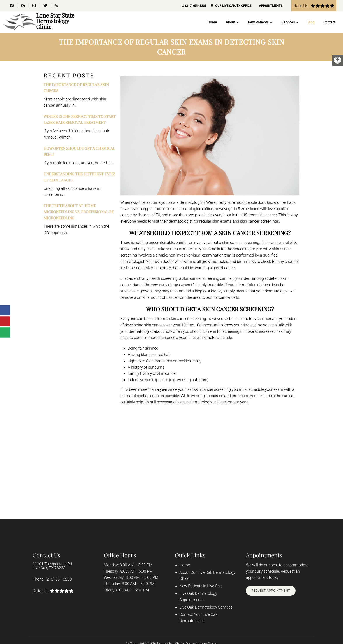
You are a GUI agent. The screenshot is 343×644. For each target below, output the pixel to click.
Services (288, 22)
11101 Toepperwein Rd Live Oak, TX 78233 (52, 566)
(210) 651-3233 (196, 6)
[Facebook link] (12, 6)
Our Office (233, 6)
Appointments (271, 6)
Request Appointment (271, 591)
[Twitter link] (46, 6)
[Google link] (24, 6)
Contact (329, 22)
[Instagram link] (35, 6)
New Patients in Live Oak (201, 586)
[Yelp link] (56, 6)
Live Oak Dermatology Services (206, 607)
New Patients (258, 22)
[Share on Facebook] (5, 310)
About (230, 22)
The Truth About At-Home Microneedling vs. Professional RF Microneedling (79, 212)
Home (212, 22)
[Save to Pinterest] (5, 321)
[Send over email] (5, 333)
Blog (311, 22)
